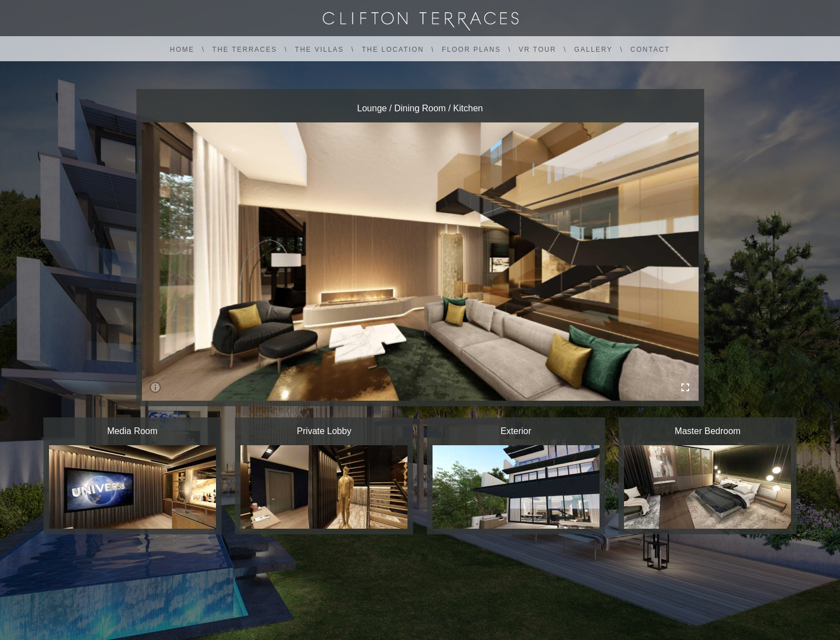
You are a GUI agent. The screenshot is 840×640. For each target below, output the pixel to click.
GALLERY (593, 50)
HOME (182, 50)
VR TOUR (538, 50)
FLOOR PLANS (471, 50)
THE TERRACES (244, 50)
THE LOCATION (393, 50)
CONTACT (650, 50)
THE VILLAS (320, 50)
